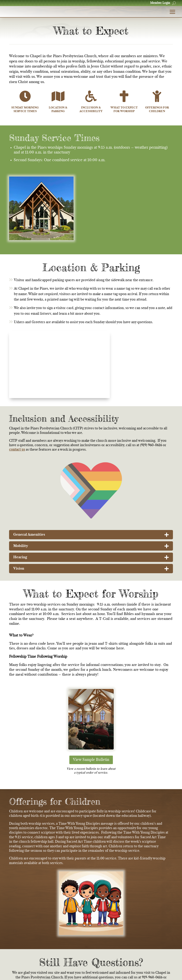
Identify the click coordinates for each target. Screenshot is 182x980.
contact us (17, 459)
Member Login (160, 3)
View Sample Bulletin (91, 770)
